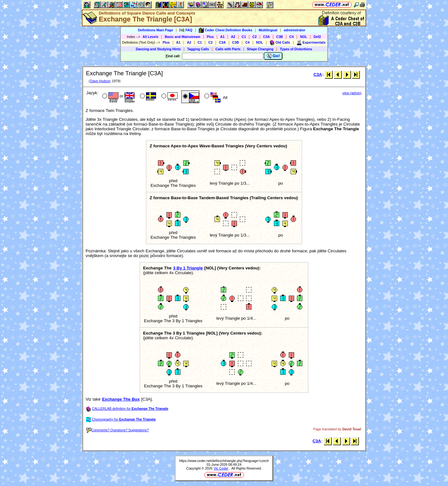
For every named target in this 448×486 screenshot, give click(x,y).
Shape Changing (260, 49)
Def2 (317, 37)
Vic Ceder (221, 468)
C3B (279, 37)
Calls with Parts (228, 49)
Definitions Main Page (156, 30)
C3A (266, 37)
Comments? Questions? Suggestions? (118, 430)
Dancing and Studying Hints (158, 49)
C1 (244, 37)
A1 (222, 37)
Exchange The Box (121, 399)
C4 (292, 37)
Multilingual (268, 30)
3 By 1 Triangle (188, 268)
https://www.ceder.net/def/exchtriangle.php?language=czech (224, 461)
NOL (304, 37)
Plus (210, 37)
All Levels (150, 37)
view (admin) (352, 93)
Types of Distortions (296, 49)
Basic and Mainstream (182, 37)
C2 (255, 37)
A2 (233, 37)
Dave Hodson (100, 81)
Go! (273, 56)
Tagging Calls (198, 49)
